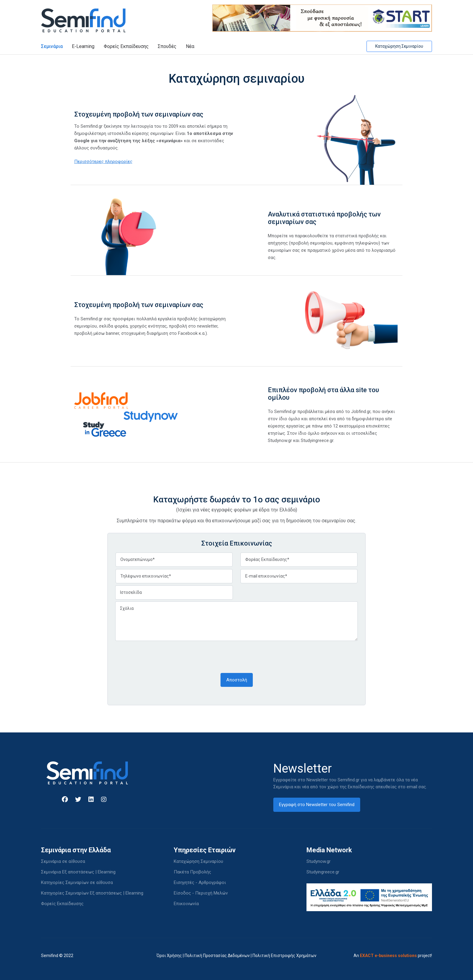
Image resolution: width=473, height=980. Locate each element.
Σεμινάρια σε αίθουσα (63, 861)
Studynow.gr (319, 861)
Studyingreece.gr (323, 872)
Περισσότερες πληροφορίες (103, 162)
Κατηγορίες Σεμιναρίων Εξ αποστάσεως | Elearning (92, 893)
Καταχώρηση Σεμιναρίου (399, 46)
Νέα (190, 46)
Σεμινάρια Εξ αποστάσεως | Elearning (78, 872)
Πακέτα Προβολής (192, 872)
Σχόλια (237, 621)
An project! (393, 956)
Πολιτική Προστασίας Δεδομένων (217, 956)
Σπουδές (167, 46)
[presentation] (161, 656)
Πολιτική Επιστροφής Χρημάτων (284, 956)
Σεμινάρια (52, 46)
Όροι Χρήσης (169, 956)
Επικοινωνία (186, 904)
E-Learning (83, 46)
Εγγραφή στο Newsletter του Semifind (317, 805)
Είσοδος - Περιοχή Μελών (201, 893)
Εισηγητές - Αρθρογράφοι (200, 882)
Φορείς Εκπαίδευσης (126, 46)
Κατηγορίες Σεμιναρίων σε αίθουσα (77, 882)
